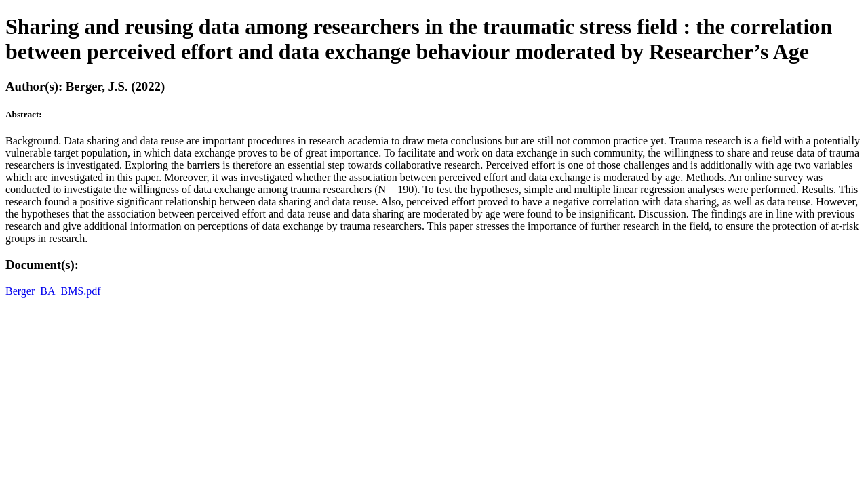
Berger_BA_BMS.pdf (53, 291)
